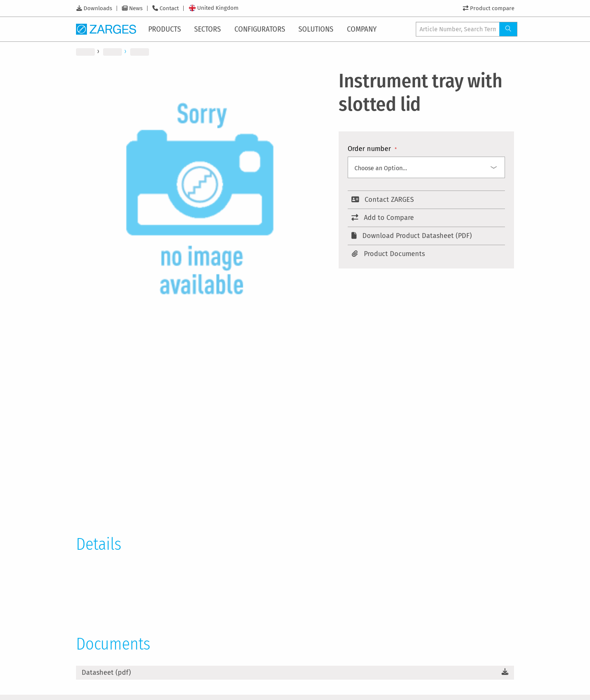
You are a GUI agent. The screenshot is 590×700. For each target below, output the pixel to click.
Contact (169, 8)
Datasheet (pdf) (106, 673)
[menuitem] (166, 29)
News (136, 8)
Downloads (98, 8)
